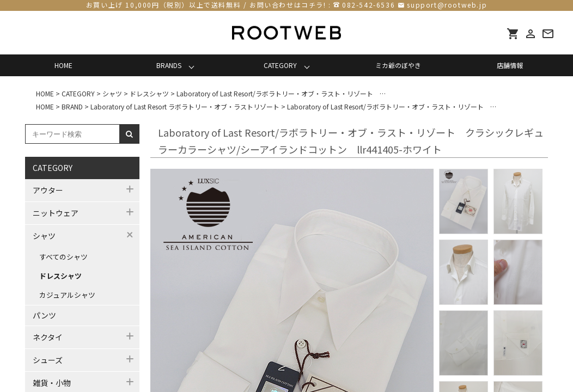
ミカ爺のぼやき (398, 65)
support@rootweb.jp (447, 5)
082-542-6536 (368, 5)
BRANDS (169, 65)
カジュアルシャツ (67, 295)
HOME (63, 65)
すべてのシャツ (63, 257)
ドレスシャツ (60, 276)
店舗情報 (510, 65)
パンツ (44, 315)
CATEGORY (280, 65)
